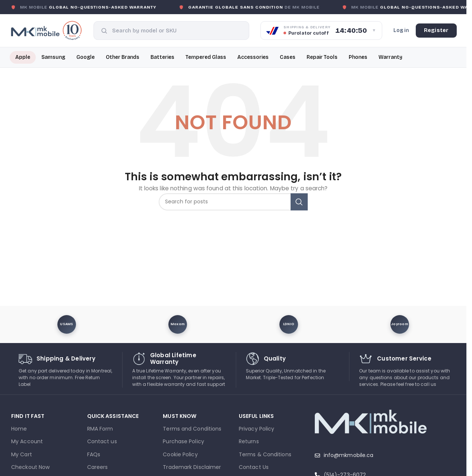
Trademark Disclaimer (192, 467)
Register (436, 30)
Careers (98, 467)
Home (19, 429)
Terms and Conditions (192, 429)
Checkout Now (30, 467)
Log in (401, 30)
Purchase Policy (183, 441)
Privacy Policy (256, 429)
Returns (249, 441)
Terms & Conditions (265, 454)
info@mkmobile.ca (349, 455)
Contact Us (254, 467)
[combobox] (177, 31)
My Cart (22, 454)
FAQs (94, 454)
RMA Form (100, 429)
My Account (27, 441)
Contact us (102, 441)
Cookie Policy (180, 454)
